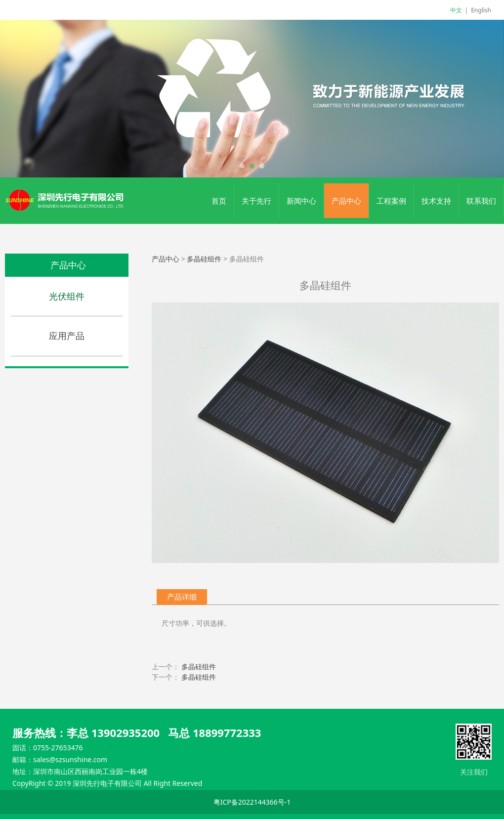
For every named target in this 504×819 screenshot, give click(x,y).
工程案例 (391, 201)
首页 (219, 201)
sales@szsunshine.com (70, 759)
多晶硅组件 (204, 259)
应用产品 (67, 336)
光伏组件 (67, 296)
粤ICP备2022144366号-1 (252, 802)
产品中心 (346, 201)
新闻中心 (301, 201)
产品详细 (182, 597)
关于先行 (256, 201)
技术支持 (436, 201)
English (481, 10)
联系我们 (481, 201)
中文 (456, 10)
